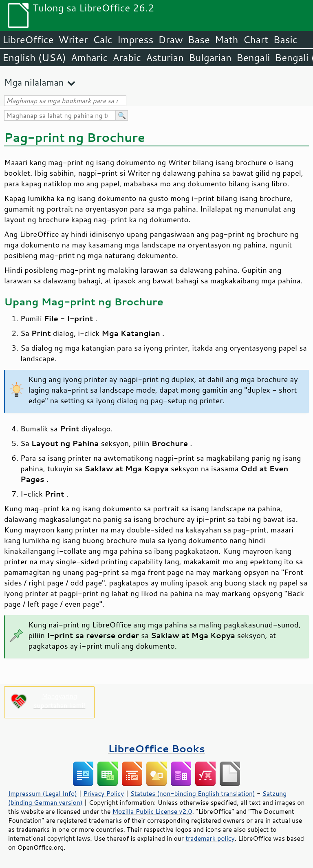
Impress (136, 40)
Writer (73, 40)
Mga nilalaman (34, 82)
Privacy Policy (104, 793)
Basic (285, 40)
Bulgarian (210, 57)
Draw (170, 40)
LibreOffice (28, 40)
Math (227, 40)
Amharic (89, 57)
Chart (256, 40)
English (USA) (34, 57)
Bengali (253, 57)
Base (199, 40)
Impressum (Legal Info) (43, 793)
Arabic (127, 57)
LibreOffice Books (156, 748)
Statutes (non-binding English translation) (192, 793)
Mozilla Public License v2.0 (152, 811)
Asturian (165, 57)
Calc (103, 40)
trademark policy (210, 838)
